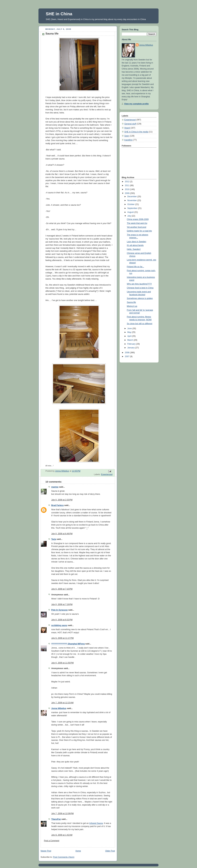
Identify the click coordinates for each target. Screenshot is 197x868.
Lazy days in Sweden (137, 242)
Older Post (110, 851)
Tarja (54, 539)
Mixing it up (132, 306)
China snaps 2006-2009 (138, 219)
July (129, 216)
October (131, 204)
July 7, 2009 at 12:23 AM (62, 703)
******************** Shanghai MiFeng (68, 644)
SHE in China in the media (136, 132)
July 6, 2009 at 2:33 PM (62, 500)
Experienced (107, 474)
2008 (128, 353)
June (130, 328)
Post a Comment (52, 841)
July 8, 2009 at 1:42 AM (62, 835)
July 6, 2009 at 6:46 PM (62, 534)
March (131, 340)
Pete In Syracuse (59, 610)
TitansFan (56, 819)
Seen (127, 136)
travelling (128, 140)
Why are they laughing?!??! (139, 284)
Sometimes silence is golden (140, 298)
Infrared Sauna (96, 823)
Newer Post (46, 851)
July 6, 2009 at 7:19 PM (62, 604)
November (132, 200)
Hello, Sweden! (134, 249)
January (131, 348)
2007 (128, 356)
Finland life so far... (135, 267)
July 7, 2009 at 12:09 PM (62, 813)
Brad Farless (57, 505)
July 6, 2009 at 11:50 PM (62, 663)
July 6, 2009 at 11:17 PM (62, 638)
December (132, 197)
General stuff (130, 124)
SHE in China (59, 14)
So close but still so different (140, 324)
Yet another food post (137, 227)
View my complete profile (136, 104)
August (131, 212)
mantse (55, 487)
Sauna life (131, 302)
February (132, 344)
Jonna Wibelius (59, 708)
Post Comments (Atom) (64, 857)
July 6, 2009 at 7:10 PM (62, 589)
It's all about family (135, 245)
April (130, 336)
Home (78, 851)
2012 (128, 182)
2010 (128, 189)
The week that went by (137, 223)
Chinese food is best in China (140, 288)
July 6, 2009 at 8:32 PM (62, 620)
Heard (127, 128)
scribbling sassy (59, 625)
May (130, 332)
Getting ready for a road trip (139, 231)
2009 (128, 193)
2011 (128, 185)
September (133, 208)
